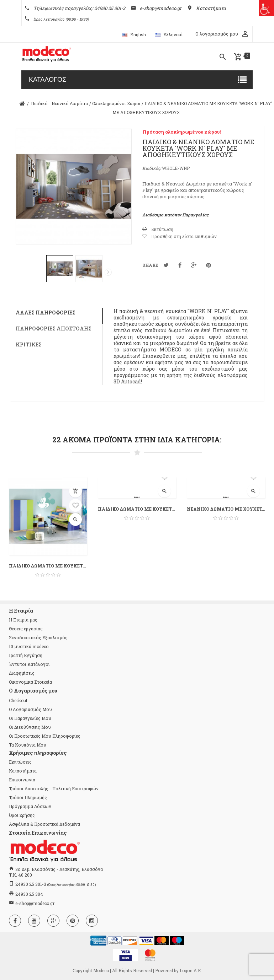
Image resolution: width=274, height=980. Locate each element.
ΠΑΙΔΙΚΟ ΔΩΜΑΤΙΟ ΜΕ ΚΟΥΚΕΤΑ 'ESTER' (137, 509)
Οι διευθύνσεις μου (30, 727)
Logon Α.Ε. (191, 970)
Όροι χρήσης (22, 815)
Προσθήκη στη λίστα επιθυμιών (184, 236)
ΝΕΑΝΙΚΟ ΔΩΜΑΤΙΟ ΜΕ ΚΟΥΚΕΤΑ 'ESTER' (226, 509)
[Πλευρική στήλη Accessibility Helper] (266, 8)
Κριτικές (29, 344)
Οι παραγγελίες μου (30, 718)
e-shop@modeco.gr (35, 903)
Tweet (166, 265)
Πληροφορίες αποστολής (54, 329)
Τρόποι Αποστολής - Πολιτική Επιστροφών (54, 788)
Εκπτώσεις (20, 762)
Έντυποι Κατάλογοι (29, 664)
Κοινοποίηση (180, 265)
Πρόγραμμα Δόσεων (30, 806)
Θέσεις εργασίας (26, 629)
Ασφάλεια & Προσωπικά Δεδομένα (44, 824)
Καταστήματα (23, 771)
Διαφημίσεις (22, 673)
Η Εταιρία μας (23, 620)
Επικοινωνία (22, 780)
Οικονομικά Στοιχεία (30, 682)
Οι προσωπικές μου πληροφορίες (45, 736)
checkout (18, 700)
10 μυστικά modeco (29, 646)
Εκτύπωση (162, 229)
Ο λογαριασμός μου (30, 709)
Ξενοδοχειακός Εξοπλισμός (38, 637)
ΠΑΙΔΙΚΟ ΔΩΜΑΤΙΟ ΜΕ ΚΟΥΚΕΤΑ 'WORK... (48, 566)
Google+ (194, 265)
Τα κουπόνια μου (28, 745)
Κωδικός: (152, 168)
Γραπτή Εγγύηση (26, 655)
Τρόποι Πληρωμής (28, 797)
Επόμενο (108, 272)
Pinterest (209, 265)
